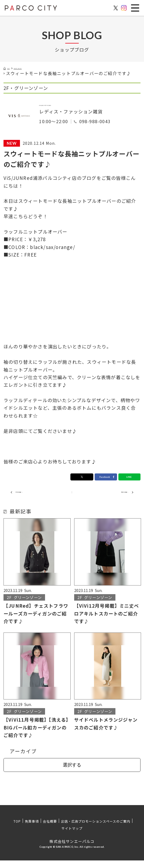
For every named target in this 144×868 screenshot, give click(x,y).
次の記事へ (114, 498)
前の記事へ (30, 498)
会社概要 (50, 829)
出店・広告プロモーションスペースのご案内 (96, 829)
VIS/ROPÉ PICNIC (61, 108)
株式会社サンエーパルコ (72, 849)
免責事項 (32, 829)
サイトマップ (72, 836)
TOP (17, 829)
